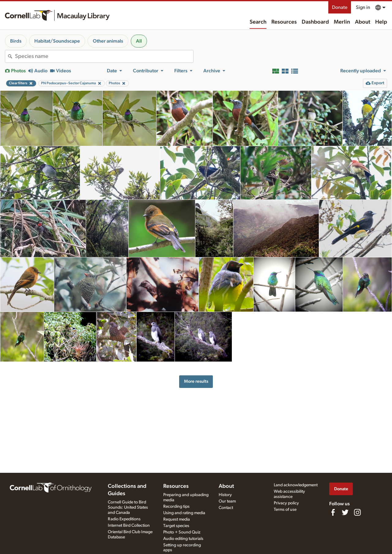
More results (196, 381)
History (225, 495)
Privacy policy (286, 503)
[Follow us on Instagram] (357, 512)
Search (258, 22)
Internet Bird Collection (129, 526)
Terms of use (285, 510)
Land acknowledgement (296, 485)
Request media (177, 519)
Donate (340, 7)
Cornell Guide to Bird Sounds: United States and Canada (128, 507)
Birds (16, 41)
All (139, 41)
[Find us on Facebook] (333, 512)
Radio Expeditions (124, 519)
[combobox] (104, 56)
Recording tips (176, 507)
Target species (176, 526)
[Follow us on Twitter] (345, 512)
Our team (227, 501)
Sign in (363, 7)
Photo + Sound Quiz (182, 532)
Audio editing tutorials (183, 539)
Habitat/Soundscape (57, 41)
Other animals (108, 41)
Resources (284, 22)
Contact (226, 508)
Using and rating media (184, 513)
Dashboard (315, 22)
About (363, 22)
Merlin (342, 22)
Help (381, 22)
